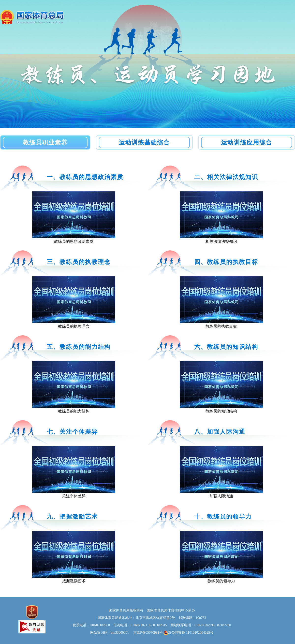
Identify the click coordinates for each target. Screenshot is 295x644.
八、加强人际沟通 (220, 432)
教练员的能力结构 (74, 411)
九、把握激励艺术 (72, 517)
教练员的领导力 (221, 581)
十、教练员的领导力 (223, 517)
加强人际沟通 (221, 496)
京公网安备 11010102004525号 (188, 633)
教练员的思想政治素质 (74, 241)
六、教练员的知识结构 (226, 347)
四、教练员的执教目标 (226, 262)
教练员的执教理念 (74, 326)
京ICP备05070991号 (146, 633)
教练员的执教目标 (221, 326)
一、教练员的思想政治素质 (85, 177)
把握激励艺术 (74, 581)
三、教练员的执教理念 (79, 262)
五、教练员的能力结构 (79, 347)
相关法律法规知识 (221, 241)
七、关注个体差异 (72, 432)
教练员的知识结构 (221, 411)
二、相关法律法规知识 (226, 177)
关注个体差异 (74, 496)
